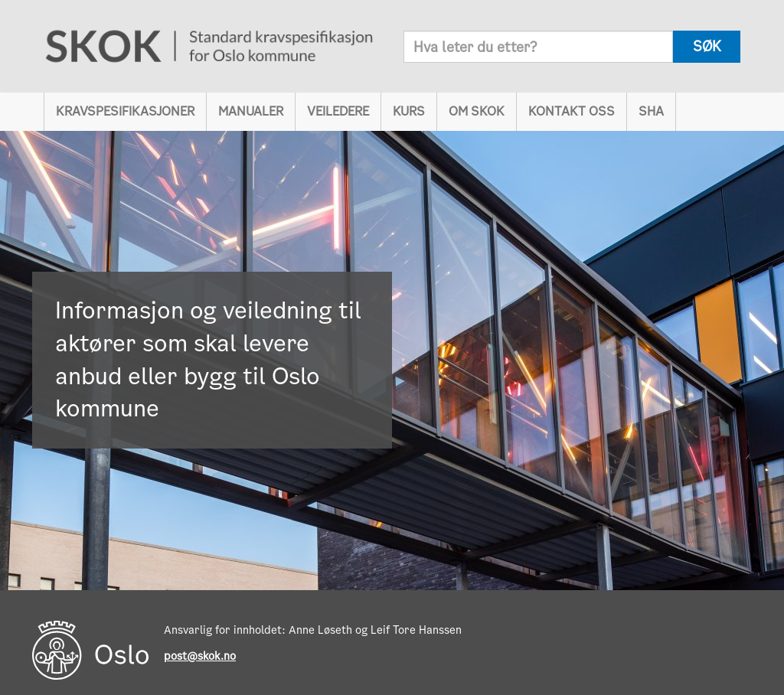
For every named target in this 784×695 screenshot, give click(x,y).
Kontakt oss (572, 111)
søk (707, 46)
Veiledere (338, 111)
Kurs (409, 111)
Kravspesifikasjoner (125, 111)
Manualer (251, 111)
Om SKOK (477, 111)
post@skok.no (200, 656)
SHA (651, 111)
